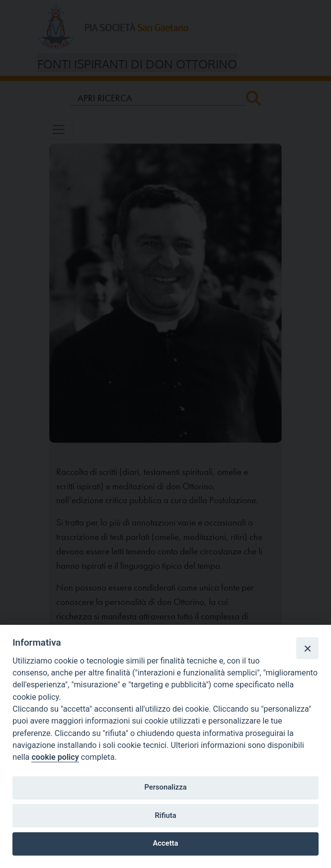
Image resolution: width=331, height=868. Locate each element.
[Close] (307, 648)
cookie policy (55, 757)
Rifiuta (165, 815)
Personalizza (165, 787)
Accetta (166, 843)
